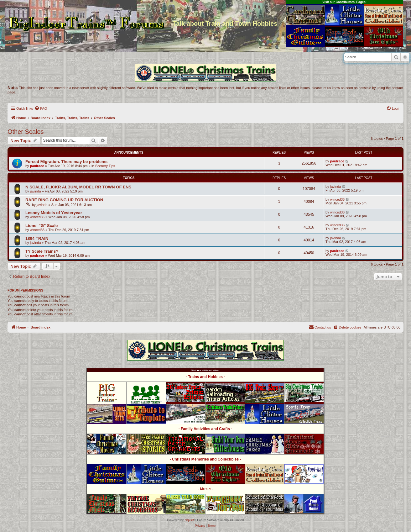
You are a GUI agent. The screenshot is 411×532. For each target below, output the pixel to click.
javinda (36, 191)
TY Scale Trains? (42, 251)
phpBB (189, 520)
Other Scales (26, 132)
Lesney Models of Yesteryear (54, 213)
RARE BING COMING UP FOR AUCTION (64, 200)
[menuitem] (41, 108)
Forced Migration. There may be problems (66, 162)
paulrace (37, 166)
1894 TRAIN (37, 238)
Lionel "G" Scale (42, 226)
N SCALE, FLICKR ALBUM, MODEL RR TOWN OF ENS (78, 187)
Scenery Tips (105, 166)
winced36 (337, 199)
